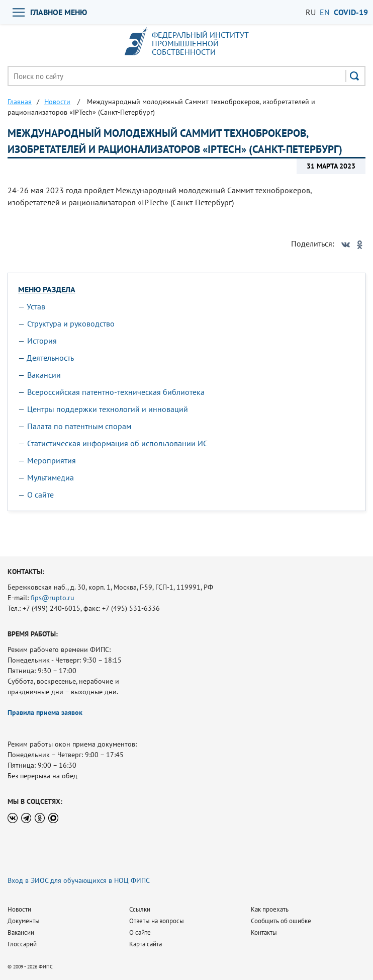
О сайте (40, 495)
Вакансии (44, 375)
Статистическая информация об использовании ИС (117, 443)
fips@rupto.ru (53, 598)
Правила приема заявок (45, 712)
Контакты (264, 932)
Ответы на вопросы (157, 921)
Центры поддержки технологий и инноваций (108, 409)
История (42, 341)
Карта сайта (146, 944)
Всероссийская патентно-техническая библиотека (116, 392)
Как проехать (270, 909)
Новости (19, 909)
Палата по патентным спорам (79, 426)
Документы (24, 921)
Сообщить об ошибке (281, 921)
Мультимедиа (51, 477)
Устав (36, 306)
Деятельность (50, 358)
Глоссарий (22, 944)
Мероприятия (52, 460)
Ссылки (140, 909)
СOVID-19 (351, 12)
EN (325, 12)
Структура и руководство (71, 323)
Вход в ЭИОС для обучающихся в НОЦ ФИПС (79, 880)
